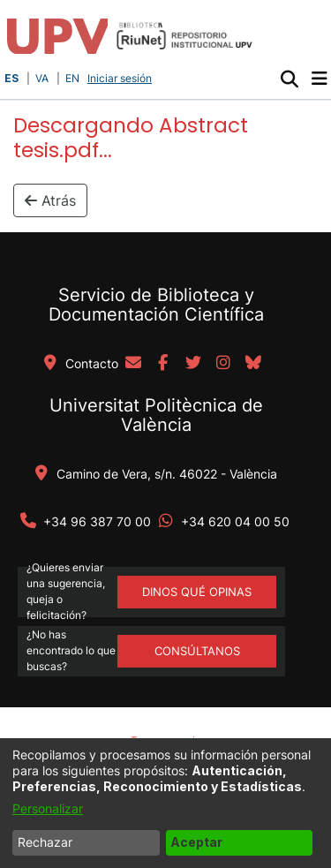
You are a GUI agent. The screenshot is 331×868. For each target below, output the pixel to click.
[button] (289, 79)
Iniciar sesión (121, 78)
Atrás (50, 200)
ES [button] (11, 78)
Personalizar (48, 808)
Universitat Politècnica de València (156, 415)
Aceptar (196, 842)
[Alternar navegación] (319, 79)
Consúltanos (197, 651)
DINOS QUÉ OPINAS (197, 592)
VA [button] (42, 78)
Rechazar (45, 842)
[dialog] (165, 803)
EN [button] (72, 78)
